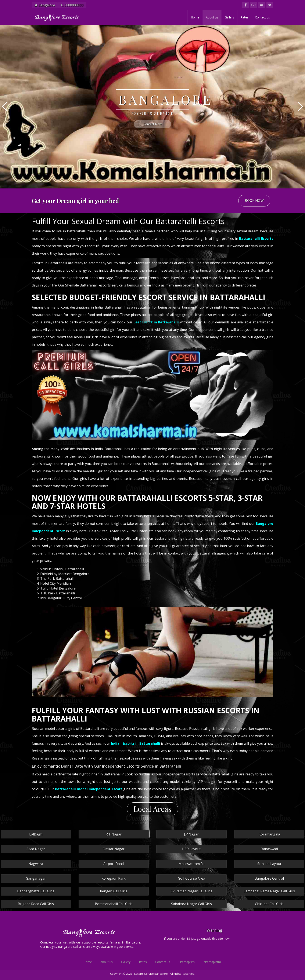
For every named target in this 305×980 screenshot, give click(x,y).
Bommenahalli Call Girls (114, 904)
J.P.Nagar (191, 834)
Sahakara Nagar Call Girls (191, 904)
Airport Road (114, 864)
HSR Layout (191, 849)
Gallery (229, 17)
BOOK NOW (254, 201)
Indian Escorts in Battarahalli (136, 743)
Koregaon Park (114, 878)
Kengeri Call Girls (114, 891)
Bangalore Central (269, 878)
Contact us (262, 17)
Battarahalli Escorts (256, 239)
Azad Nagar (36, 849)
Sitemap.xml (187, 962)
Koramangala (269, 834)
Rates (245, 17)
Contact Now (152, 124)
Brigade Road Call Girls (36, 904)
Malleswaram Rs (191, 864)
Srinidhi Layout (269, 864)
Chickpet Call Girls (269, 904)
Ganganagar (36, 878)
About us (212, 17)
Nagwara (36, 864)
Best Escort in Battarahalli (156, 322)
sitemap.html (213, 962)
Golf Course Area (191, 878)
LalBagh (36, 834)
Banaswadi (269, 849)
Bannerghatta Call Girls (36, 891)
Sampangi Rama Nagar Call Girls (269, 891)
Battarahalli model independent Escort (89, 789)
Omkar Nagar (114, 849)
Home (195, 17)
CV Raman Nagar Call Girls (191, 891)
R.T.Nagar (114, 834)
